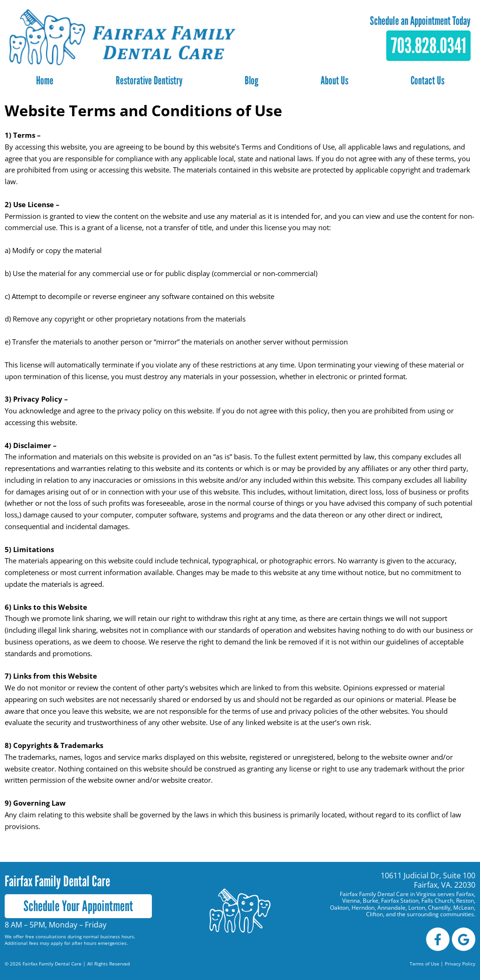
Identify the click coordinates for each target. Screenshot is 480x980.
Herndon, (364, 908)
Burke (371, 901)
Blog (251, 80)
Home (45, 80)
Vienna (351, 901)
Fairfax (465, 894)
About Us (334, 80)
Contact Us (427, 80)
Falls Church (437, 901)
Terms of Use (424, 964)
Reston (465, 901)
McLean (464, 908)
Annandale (391, 908)
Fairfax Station (400, 901)
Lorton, (417, 908)
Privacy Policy (460, 964)
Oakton (339, 908)
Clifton (375, 914)
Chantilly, (441, 908)
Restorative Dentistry (149, 80)
